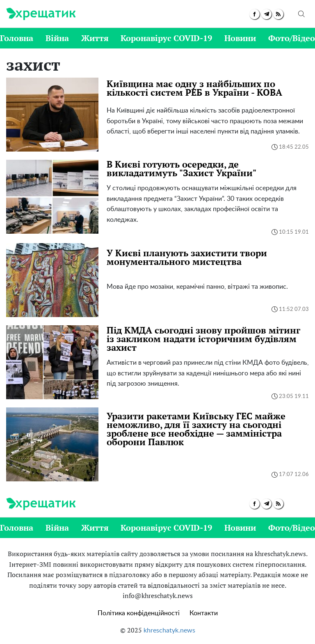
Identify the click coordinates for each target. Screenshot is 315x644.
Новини (240, 38)
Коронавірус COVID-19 (166, 38)
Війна (57, 38)
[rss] (278, 14)
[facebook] (255, 14)
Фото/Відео (292, 38)
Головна (17, 38)
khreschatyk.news (169, 630)
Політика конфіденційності (139, 613)
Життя (95, 38)
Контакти (204, 613)
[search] (301, 14)
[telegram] (266, 14)
